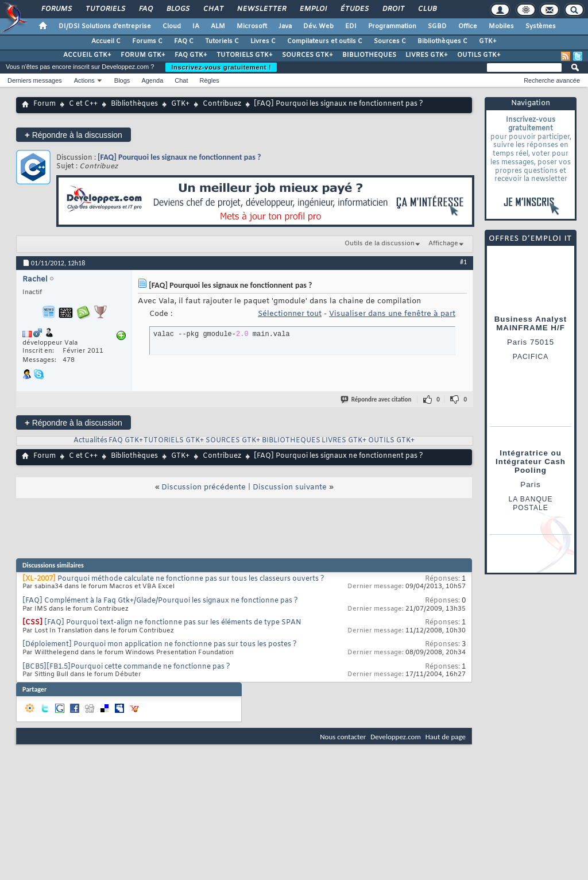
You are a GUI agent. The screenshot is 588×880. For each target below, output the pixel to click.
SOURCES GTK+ (307, 55)
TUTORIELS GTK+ (245, 55)
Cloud (172, 26)
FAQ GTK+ (191, 55)
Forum (45, 104)
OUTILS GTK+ (479, 55)
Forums (56, 9)
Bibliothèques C (442, 41)
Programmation (392, 26)
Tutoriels (105, 9)
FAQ (145, 9)
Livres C (263, 41)
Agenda (152, 80)
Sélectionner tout (290, 314)
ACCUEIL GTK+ (87, 55)
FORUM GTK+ (143, 55)
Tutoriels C (222, 41)
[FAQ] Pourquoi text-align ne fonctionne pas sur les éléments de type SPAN (173, 623)
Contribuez (222, 104)
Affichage (443, 244)
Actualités (90, 441)
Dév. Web (318, 26)
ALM (218, 26)
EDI (351, 26)
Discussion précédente (204, 487)
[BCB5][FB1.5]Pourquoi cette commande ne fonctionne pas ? (126, 667)
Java (285, 26)
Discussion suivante (290, 487)
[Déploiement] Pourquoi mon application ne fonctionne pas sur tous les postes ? (160, 644)
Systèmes (541, 26)
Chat (213, 9)
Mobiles (501, 26)
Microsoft (252, 26)
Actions (84, 80)
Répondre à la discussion (73, 135)
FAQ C (184, 41)
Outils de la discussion (380, 244)
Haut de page (446, 737)
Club (427, 9)
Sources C (390, 41)
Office (468, 26)
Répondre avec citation (377, 400)
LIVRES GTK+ (427, 55)
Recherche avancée (552, 80)
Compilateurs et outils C (325, 41)
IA (196, 26)
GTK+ (488, 41)
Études (354, 9)
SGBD (437, 26)
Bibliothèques (134, 104)
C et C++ (83, 104)
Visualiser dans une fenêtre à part (392, 314)
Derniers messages (35, 80)
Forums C (147, 41)
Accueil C (106, 41)
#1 (463, 262)
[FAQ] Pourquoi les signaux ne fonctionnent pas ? (179, 157)
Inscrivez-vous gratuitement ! (221, 67)
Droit (393, 9)
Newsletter (261, 9)
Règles (210, 80)
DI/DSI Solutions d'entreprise (105, 26)
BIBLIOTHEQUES (369, 55)
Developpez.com (396, 737)
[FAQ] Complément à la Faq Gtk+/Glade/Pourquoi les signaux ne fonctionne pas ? (160, 601)
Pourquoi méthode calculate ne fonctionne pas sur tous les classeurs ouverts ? (191, 579)
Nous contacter (343, 737)
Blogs (177, 9)
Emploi (313, 9)
